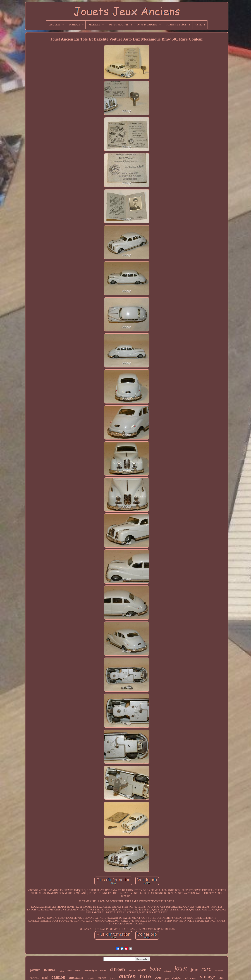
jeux (194, 970)
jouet (181, 968)
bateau (132, 971)
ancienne (76, 977)
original (168, 971)
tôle (145, 977)
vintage (207, 977)
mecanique (90, 970)
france (102, 978)
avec (142, 970)
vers (70, 971)
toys (78, 970)
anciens (34, 978)
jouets (50, 969)
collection (219, 971)
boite (155, 969)
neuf (45, 978)
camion (58, 977)
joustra (35, 970)
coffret (61, 971)
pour (167, 979)
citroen (117, 969)
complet (90, 978)
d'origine (177, 978)
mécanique (190, 978)
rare (206, 969)
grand (113, 978)
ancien (127, 976)
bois (158, 977)
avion (103, 970)
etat (221, 978)
